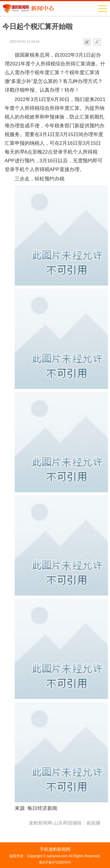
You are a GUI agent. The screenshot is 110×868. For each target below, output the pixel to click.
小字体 (87, 42)
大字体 (97, 42)
